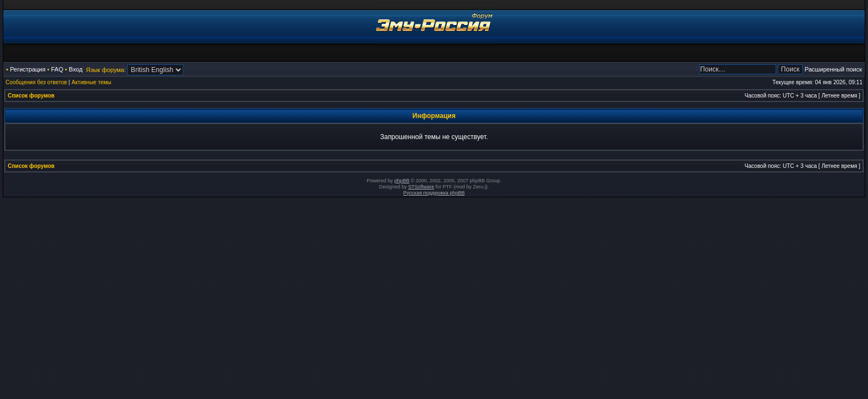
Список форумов (31, 96)
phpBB (402, 181)
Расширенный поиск (833, 69)
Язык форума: (106, 70)
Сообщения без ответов (36, 82)
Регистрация (28, 69)
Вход (76, 69)
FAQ (57, 69)
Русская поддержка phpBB (434, 193)
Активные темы (91, 82)
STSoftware (421, 187)
